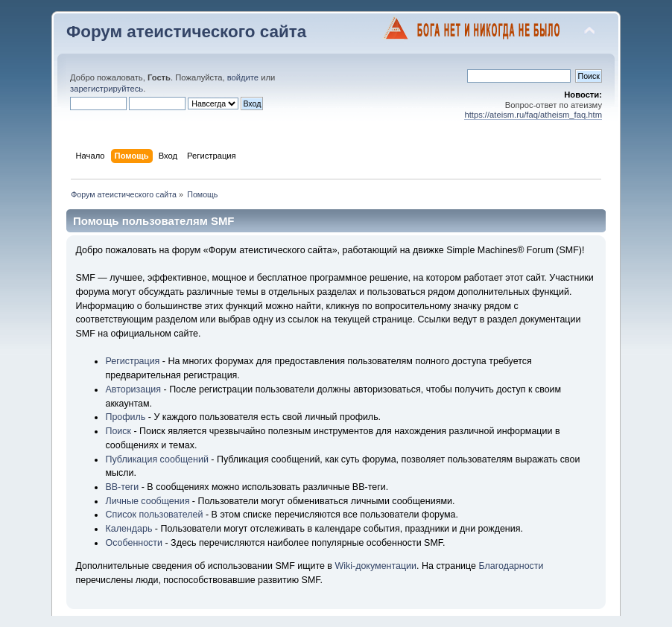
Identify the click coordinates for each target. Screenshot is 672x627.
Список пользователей (154, 515)
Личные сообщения (147, 501)
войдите (243, 77)
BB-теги (122, 487)
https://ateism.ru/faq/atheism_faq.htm (533, 115)
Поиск (118, 431)
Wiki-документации (375, 566)
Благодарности (511, 566)
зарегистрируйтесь (107, 89)
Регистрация (132, 361)
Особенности (134, 543)
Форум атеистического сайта (186, 32)
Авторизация (133, 389)
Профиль (125, 417)
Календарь (129, 529)
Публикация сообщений (156, 459)
